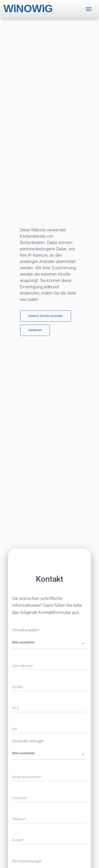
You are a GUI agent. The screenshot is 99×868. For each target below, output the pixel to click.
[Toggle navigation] (89, 9)
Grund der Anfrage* (28, 741)
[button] (49, 643)
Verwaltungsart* (26, 630)
